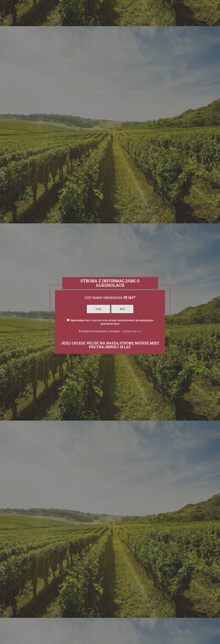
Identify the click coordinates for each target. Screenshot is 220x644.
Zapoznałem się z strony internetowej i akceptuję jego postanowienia (111, 322)
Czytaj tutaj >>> (132, 331)
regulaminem (99, 320)
